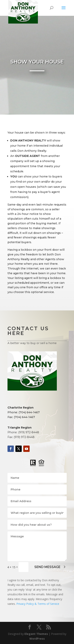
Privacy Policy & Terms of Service (38, 604)
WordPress (37, 639)
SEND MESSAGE (47, 567)
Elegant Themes (36, 634)
